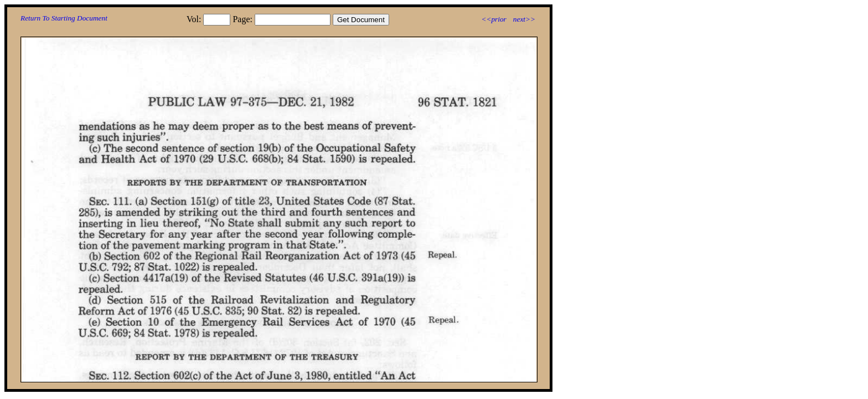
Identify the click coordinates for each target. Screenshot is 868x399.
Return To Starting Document (64, 18)
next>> (524, 19)
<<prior (494, 19)
